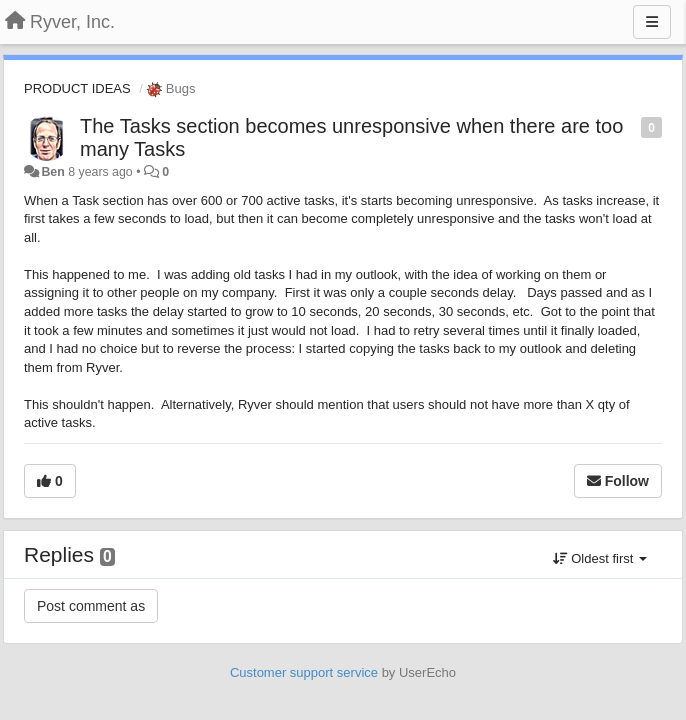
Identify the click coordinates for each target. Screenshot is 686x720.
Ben (52, 172)
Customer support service (304, 672)
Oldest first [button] (600, 558)
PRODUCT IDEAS (77, 88)
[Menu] (652, 22)
